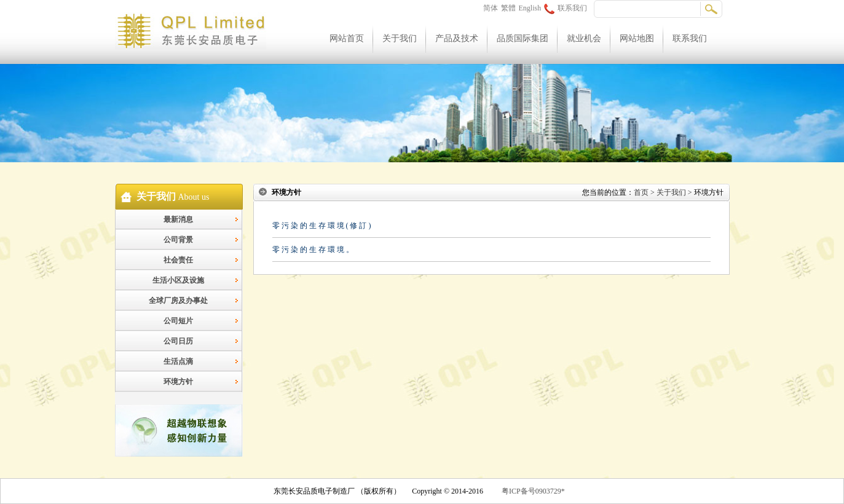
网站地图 (637, 38)
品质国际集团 (523, 38)
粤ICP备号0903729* (533, 491)
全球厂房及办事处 (178, 301)
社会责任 (178, 260)
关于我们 (400, 38)
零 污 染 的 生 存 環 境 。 (313, 250)
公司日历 (178, 341)
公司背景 (178, 240)
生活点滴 (178, 361)
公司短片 (178, 321)
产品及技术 (457, 38)
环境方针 (178, 382)
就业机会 (584, 38)
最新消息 (178, 219)
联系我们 (566, 8)
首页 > (644, 192)
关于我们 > (674, 192)
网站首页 (347, 38)
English (530, 8)
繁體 (508, 8)
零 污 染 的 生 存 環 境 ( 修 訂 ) (322, 226)
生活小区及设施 (178, 280)
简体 (491, 8)
